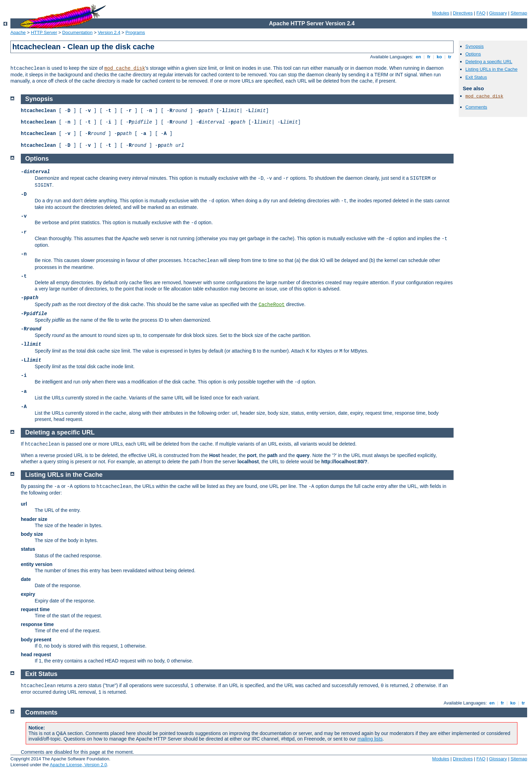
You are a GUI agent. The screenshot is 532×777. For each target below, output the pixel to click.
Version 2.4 (109, 32)
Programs (135, 32)
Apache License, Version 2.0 (78, 765)
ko (439, 57)
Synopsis (475, 46)
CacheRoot (272, 305)
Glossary (498, 13)
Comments (476, 107)
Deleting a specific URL (489, 62)
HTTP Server (44, 32)
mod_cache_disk (125, 68)
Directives (463, 13)
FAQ (481, 13)
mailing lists (370, 739)
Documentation (77, 32)
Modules (441, 13)
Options (473, 54)
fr (429, 57)
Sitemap (519, 13)
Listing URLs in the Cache (491, 69)
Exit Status (476, 77)
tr (450, 57)
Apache (18, 32)
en (418, 57)
